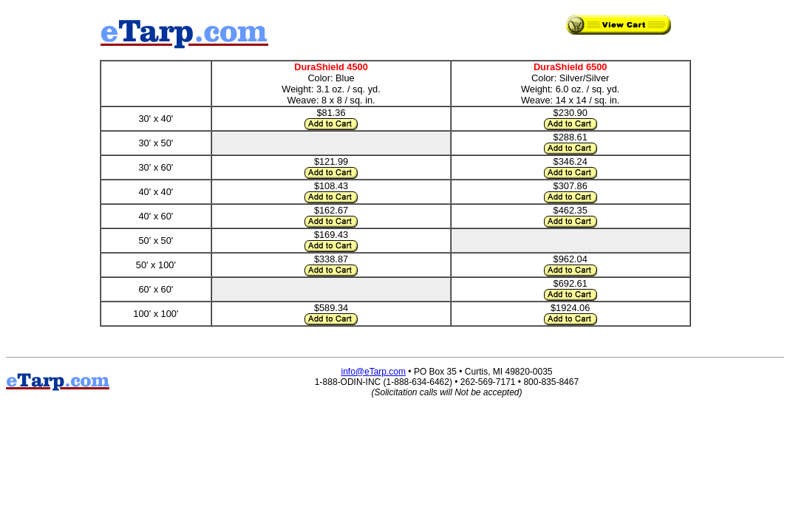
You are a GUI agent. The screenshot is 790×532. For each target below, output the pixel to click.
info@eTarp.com (373, 372)
